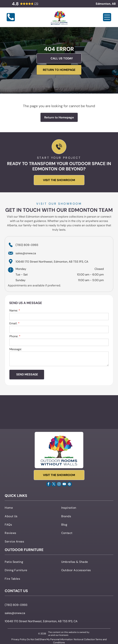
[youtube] (64, 485)
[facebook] (49, 485)
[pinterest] (70, 485)
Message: (16, 349)
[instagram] (59, 485)
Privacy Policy (19, 639)
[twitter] (54, 485)
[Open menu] (107, 17)
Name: (14, 310)
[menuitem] (31, 508)
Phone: (14, 336)
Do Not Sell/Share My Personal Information (50, 639)
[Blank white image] (11, 20)
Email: (13, 323)
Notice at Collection (84, 639)
